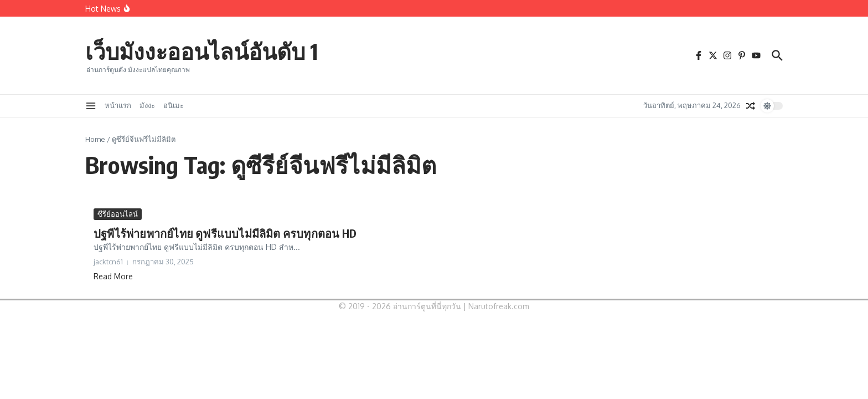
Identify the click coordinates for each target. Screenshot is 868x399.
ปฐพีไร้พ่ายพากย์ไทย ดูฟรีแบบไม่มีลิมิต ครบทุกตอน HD (225, 233)
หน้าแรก (118, 105)
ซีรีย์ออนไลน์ (118, 214)
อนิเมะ (174, 105)
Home (95, 139)
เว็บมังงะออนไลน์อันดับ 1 (201, 51)
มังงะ (147, 105)
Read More (113, 276)
